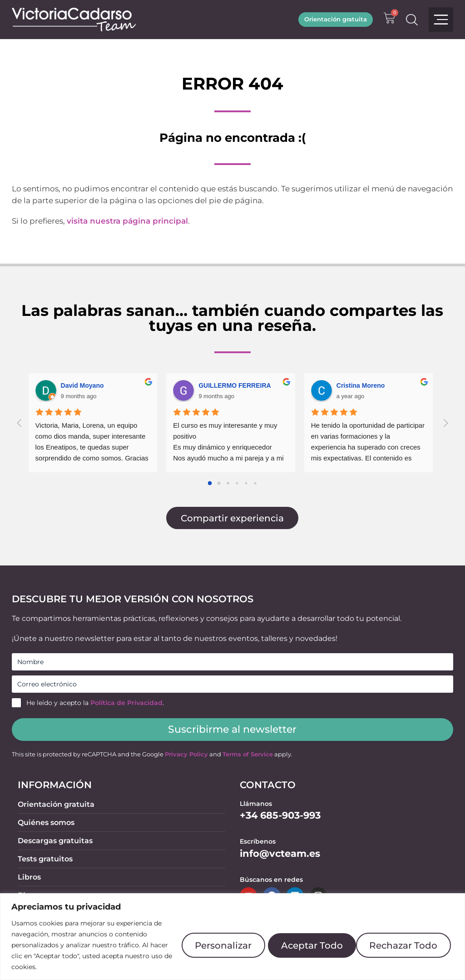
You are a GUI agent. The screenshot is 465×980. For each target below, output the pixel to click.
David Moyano (82, 385)
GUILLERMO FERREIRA (235, 385)
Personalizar (203, 939)
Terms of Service (248, 754)
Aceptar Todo (406, 939)
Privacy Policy (186, 754)
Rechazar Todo (304, 939)
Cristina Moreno (361, 385)
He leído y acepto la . (95, 703)
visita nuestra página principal (127, 221)
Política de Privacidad (126, 703)
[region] (232, 931)
